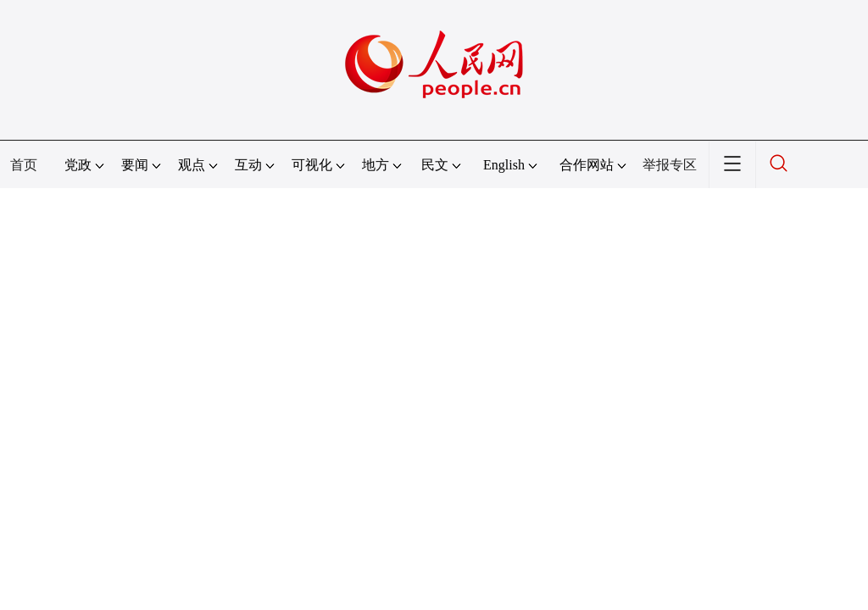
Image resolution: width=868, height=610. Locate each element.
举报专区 (670, 165)
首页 (24, 165)
